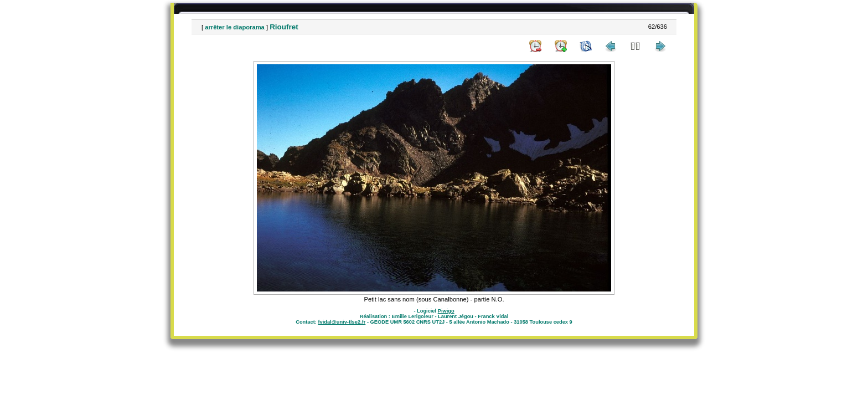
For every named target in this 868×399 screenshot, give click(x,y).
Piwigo (446, 311)
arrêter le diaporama (235, 27)
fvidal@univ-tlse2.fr (342, 322)
